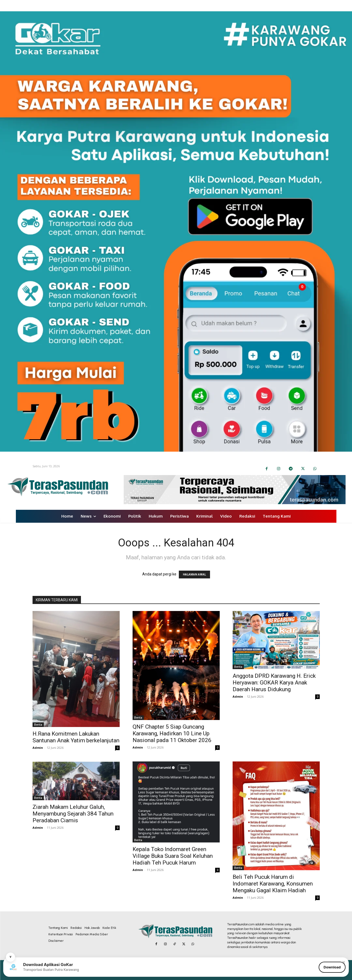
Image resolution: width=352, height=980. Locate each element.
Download (332, 967)
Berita (38, 725)
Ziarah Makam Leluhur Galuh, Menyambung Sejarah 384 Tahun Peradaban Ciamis (73, 814)
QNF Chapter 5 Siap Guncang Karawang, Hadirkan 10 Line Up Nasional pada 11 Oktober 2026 (172, 733)
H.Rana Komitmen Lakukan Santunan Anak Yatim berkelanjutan (76, 737)
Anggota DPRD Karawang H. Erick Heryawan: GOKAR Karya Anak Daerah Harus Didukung (274, 683)
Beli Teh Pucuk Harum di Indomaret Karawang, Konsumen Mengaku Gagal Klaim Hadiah (273, 884)
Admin (38, 748)
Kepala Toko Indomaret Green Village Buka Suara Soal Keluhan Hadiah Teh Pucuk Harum (173, 856)
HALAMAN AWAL (194, 575)
